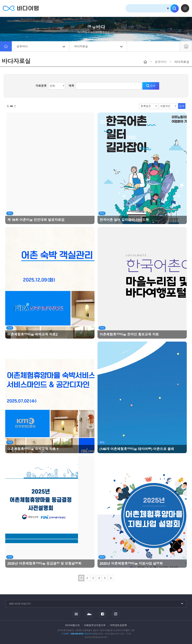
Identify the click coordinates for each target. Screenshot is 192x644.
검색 (175, 8)
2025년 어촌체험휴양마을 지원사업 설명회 (131, 563)
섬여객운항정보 (89, 614)
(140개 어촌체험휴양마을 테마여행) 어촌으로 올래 (137, 449)
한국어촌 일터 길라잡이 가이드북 (124, 220)
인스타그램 (116, 614)
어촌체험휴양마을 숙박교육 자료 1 (33, 449)
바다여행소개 (72, 625)
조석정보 (76, 614)
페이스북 (103, 614)
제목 (71, 86)
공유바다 (41, 46)
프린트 (186, 46)
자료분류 (41, 86)
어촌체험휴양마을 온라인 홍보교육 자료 (129, 334)
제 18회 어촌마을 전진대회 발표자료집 (36, 220)
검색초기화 (168, 8)
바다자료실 (98, 46)
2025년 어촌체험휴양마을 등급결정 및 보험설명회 (44, 563)
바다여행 (21, 8)
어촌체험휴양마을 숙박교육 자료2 (32, 334)
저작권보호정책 (118, 625)
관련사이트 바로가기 (20, 604)
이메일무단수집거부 (95, 625)
